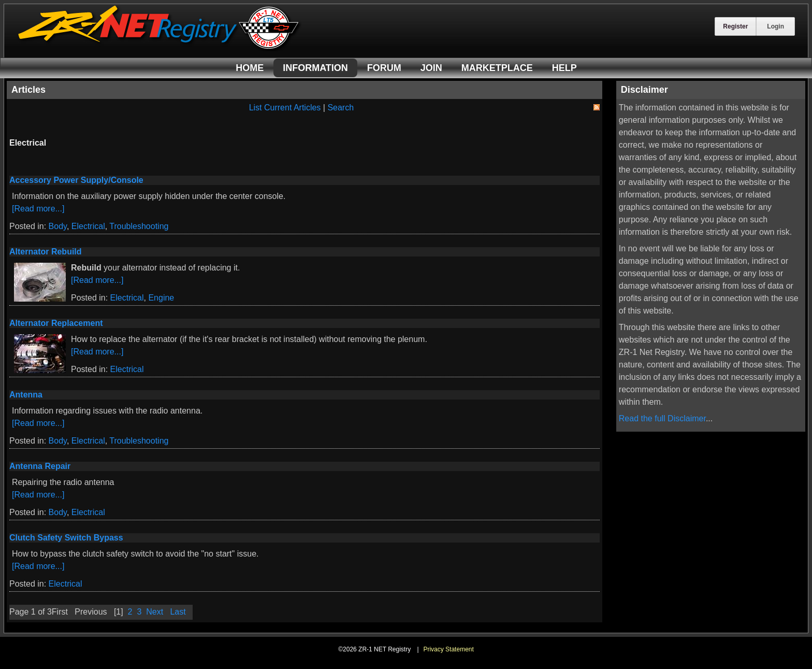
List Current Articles (285, 108)
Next (155, 612)
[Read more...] (38, 209)
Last (178, 612)
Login (775, 26)
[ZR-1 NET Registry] (160, 48)
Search (340, 108)
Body (58, 226)
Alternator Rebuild (46, 252)
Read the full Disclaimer (662, 418)
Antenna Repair (40, 466)
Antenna (26, 395)
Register (735, 26)
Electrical (88, 226)
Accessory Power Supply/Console (76, 180)
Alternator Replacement (56, 323)
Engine (161, 298)
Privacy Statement (448, 649)
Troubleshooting (139, 226)
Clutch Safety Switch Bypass (66, 538)
